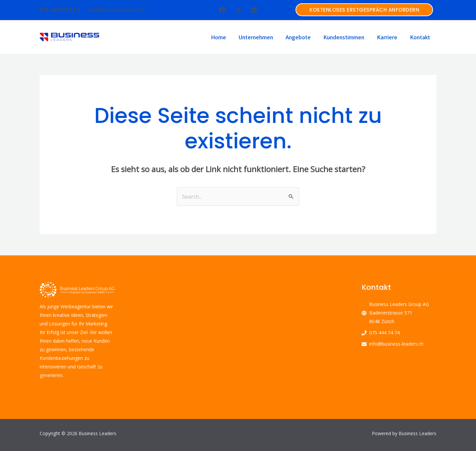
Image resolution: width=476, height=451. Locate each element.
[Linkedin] (254, 10)
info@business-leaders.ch (396, 344)
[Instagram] (238, 10)
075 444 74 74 (384, 333)
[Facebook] (222, 10)
